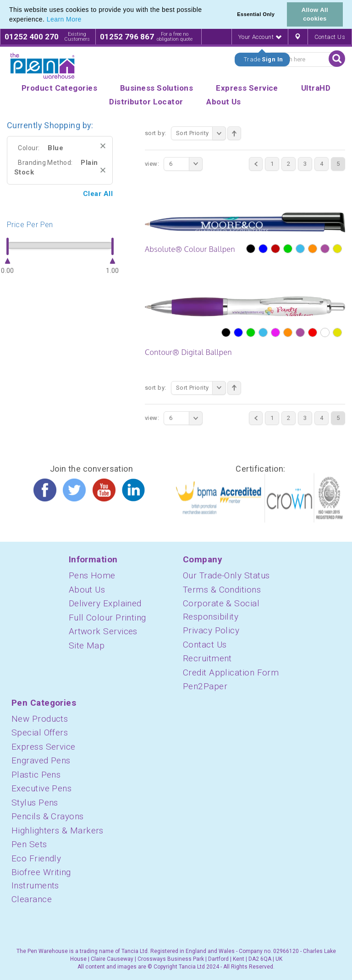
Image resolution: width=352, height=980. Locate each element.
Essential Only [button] (256, 14)
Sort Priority (201, 133)
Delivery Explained (105, 603)
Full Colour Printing (107, 618)
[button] (85, 20)
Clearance (32, 899)
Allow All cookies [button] (315, 14)
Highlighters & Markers (58, 830)
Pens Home (92, 575)
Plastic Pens (36, 775)
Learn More (64, 19)
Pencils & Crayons (48, 816)
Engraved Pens (41, 760)
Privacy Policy (211, 630)
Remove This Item (103, 146)
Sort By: (156, 133)
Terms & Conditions (222, 590)
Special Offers (40, 732)
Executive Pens (41, 788)
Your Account (260, 37)
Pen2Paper (205, 686)
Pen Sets (29, 844)
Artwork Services (103, 631)
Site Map (87, 645)
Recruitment (207, 658)
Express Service (44, 747)
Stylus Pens (35, 803)
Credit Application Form (231, 672)
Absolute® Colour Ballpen (190, 249)
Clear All (98, 194)
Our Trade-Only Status (226, 575)
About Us (87, 590)
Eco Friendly (36, 858)
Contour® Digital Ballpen (188, 352)
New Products (40, 719)
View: (152, 164)
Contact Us (330, 37)
